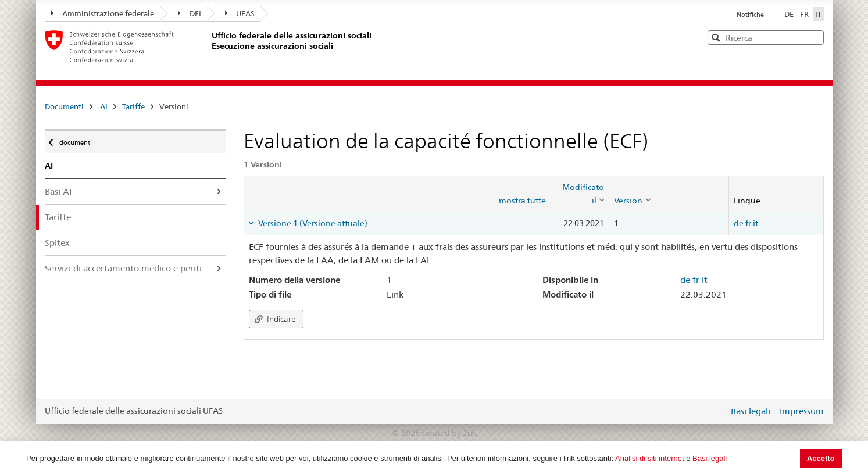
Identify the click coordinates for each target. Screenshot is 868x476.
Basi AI (58, 192)
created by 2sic (449, 433)
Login (717, 411)
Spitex (57, 243)
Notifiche (750, 15)
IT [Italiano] (818, 14)
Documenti (64, 106)
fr (748, 223)
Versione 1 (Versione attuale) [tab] (312, 223)
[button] (814, 37)
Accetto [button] (821, 458)
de (739, 223)
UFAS (240, 13)
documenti (75, 139)
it (756, 223)
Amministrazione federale (103, 13)
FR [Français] (805, 14)
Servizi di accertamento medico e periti (123, 268)
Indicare (275, 319)
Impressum (802, 411)
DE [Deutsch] (790, 14)
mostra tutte (522, 201)
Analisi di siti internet (650, 458)
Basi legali (710, 458)
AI (104, 106)
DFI (190, 13)
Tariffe (133, 106)
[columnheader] (580, 194)
